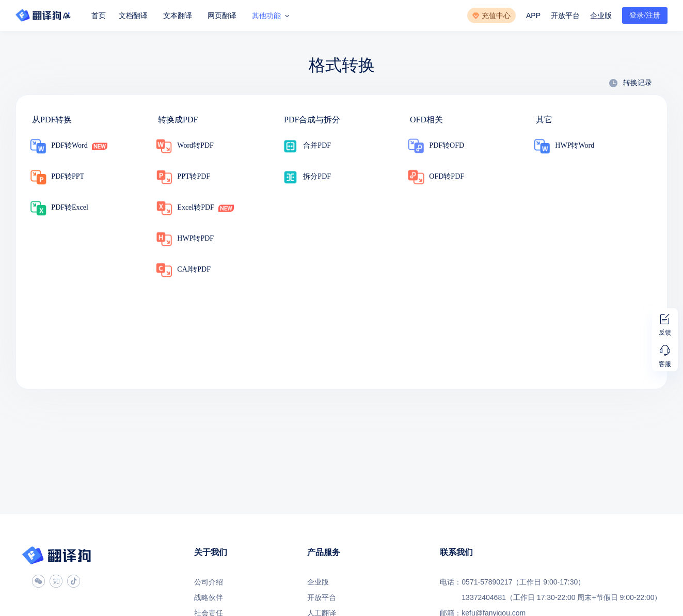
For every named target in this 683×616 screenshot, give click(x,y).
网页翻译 (222, 15)
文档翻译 (133, 15)
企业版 (601, 15)
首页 (99, 15)
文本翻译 (178, 15)
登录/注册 (645, 15)
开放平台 (565, 15)
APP (533, 15)
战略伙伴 (209, 597)
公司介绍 (209, 582)
